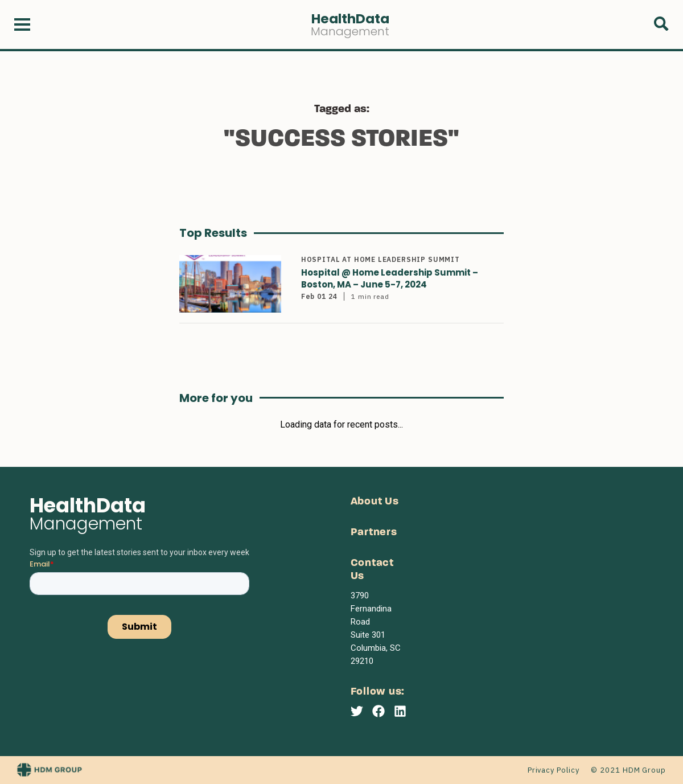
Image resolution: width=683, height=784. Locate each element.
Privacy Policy (554, 770)
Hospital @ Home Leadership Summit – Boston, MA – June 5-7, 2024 (390, 278)
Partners (374, 533)
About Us (375, 502)
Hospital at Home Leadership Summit (380, 259)
